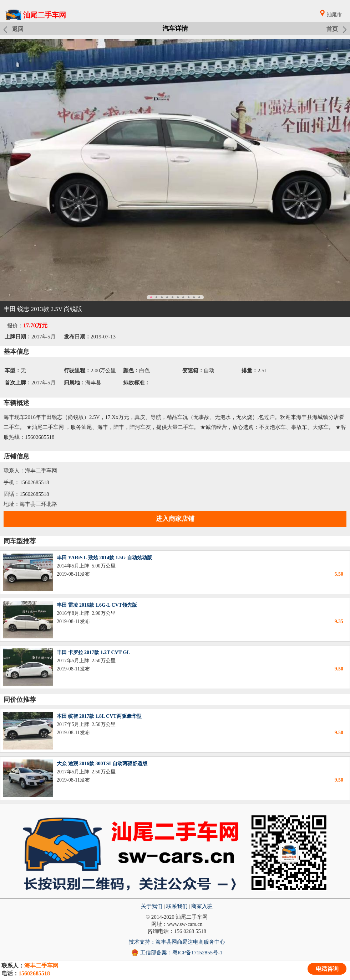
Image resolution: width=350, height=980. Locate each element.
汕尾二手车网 (45, 15)
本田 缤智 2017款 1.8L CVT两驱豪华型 (99, 716)
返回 (18, 29)
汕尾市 (334, 15)
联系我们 (177, 906)
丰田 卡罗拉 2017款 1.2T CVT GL (93, 652)
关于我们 (152, 906)
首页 (332, 29)
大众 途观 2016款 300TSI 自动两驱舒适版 (102, 764)
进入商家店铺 (175, 519)
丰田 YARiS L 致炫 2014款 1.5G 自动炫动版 (104, 558)
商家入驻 (202, 906)
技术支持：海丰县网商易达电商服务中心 (177, 942)
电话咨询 (327, 969)
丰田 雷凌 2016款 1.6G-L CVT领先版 (97, 605)
